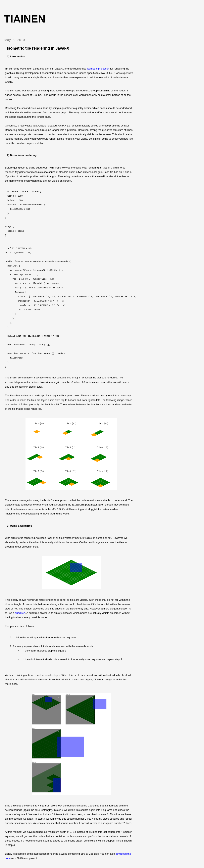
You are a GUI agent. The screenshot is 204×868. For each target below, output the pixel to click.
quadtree (20, 612)
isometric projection (98, 69)
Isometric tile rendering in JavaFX (38, 48)
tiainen (25, 19)
